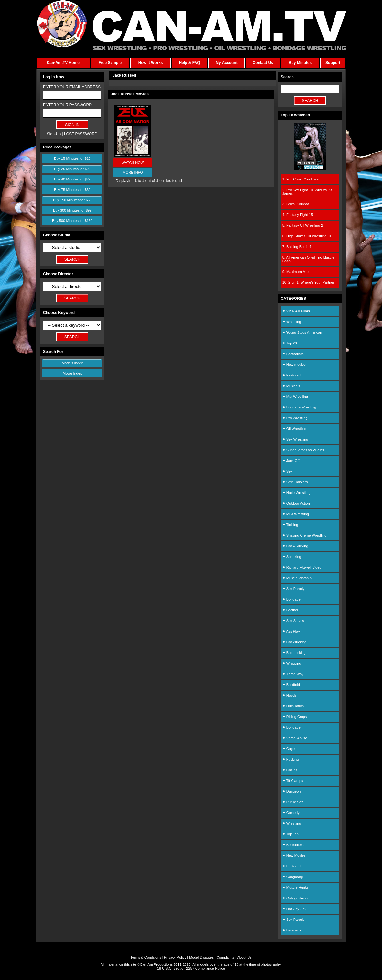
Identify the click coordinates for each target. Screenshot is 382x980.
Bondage (292, 599)
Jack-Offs (292, 461)
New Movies (294, 855)
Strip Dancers (295, 482)
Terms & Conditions (146, 957)
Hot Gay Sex (294, 909)
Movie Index (72, 373)
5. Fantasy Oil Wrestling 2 (303, 225)
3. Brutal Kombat (296, 204)
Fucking (291, 759)
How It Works (151, 63)
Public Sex (293, 802)
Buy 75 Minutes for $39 (72, 190)
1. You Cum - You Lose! (301, 179)
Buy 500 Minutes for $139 (72, 221)
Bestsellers (293, 354)
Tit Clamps (293, 781)
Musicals (291, 386)
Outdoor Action (296, 503)
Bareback (292, 930)
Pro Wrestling (295, 418)
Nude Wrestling (297, 493)
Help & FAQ (189, 63)
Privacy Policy (175, 957)
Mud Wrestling (296, 514)
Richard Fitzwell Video (302, 567)
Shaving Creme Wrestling (305, 535)
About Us (244, 957)
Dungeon (292, 791)
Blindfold (291, 685)
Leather (290, 610)
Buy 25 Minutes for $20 (72, 169)
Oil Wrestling (294, 429)
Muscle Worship (297, 578)
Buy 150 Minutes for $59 (72, 200)
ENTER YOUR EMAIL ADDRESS (72, 87)
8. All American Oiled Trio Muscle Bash (308, 259)
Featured (292, 375)
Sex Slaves (293, 621)
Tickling (290, 525)
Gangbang (293, 877)
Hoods (290, 695)
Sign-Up (54, 134)
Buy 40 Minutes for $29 (72, 179)
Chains (290, 770)
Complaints (225, 957)
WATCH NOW (133, 163)
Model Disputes (201, 957)
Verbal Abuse (295, 738)
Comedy (291, 813)
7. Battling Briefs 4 (297, 247)
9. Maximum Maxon (298, 272)
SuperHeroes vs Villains (303, 450)
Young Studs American (302, 332)
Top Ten (291, 834)
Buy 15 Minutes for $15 (72, 158)
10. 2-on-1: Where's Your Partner (308, 282)
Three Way (293, 674)
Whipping (292, 663)
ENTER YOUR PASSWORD (67, 105)
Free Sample (110, 63)
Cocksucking (294, 642)
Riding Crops (295, 717)
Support (333, 63)
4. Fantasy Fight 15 (298, 215)
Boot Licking (294, 653)
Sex (287, 471)
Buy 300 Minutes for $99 (72, 210)
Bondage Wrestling (299, 407)
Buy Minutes (300, 63)
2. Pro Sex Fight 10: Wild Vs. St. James (308, 192)
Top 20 (290, 343)
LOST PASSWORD (81, 134)
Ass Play (291, 631)
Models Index (72, 363)
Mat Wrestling (295, 397)
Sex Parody (294, 589)
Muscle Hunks (296, 887)
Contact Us (263, 63)
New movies (294, 365)
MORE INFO (133, 172)
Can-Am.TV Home (63, 63)
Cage (289, 749)
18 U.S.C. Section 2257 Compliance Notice (191, 968)
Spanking (292, 557)
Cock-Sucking (295, 546)
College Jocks (296, 898)
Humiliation (293, 706)
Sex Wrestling (295, 439)
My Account (227, 63)
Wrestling (292, 322)
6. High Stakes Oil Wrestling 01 (307, 236)
